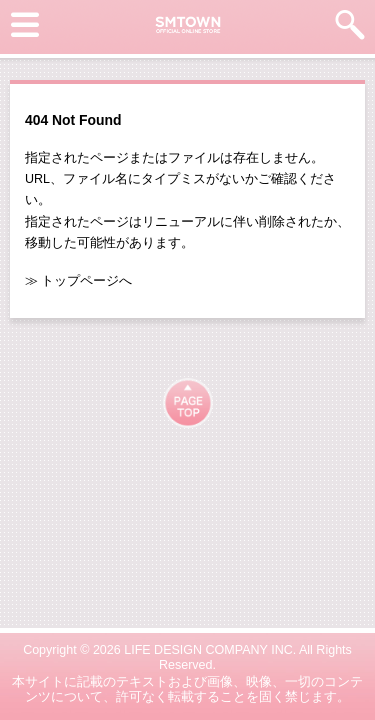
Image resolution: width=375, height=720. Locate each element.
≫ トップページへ (78, 281)
